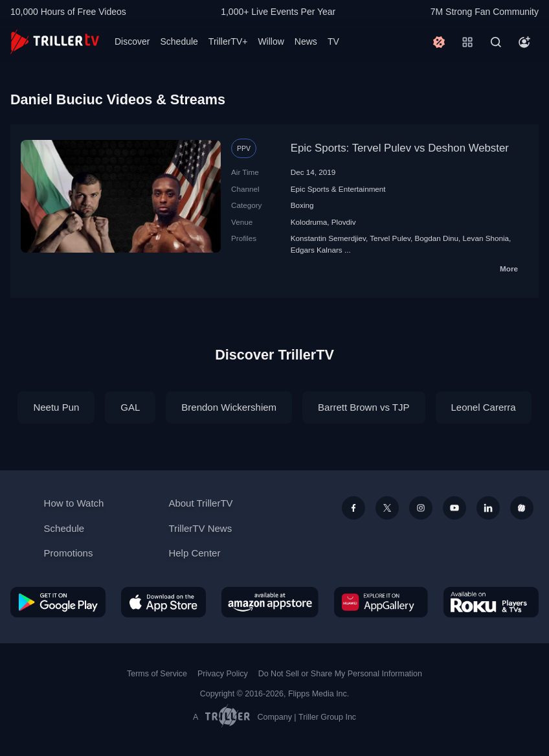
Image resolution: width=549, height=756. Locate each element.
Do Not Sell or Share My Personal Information (340, 674)
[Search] (496, 42)
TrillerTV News (200, 528)
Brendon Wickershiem (229, 407)
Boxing (302, 205)
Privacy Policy (223, 674)
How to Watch (74, 503)
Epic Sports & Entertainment (338, 189)
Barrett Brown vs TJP (364, 407)
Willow (271, 41)
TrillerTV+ (228, 41)
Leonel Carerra (484, 407)
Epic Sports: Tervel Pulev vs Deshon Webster (400, 148)
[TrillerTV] (55, 42)
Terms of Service (157, 674)
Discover (132, 41)
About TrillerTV (200, 503)
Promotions (69, 553)
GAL (130, 407)
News (306, 41)
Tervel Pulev (390, 238)
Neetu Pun (56, 407)
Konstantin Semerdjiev (328, 238)
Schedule (179, 41)
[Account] (524, 42)
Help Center (194, 553)
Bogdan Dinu (436, 238)
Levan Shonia (486, 238)
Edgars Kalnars (317, 250)
